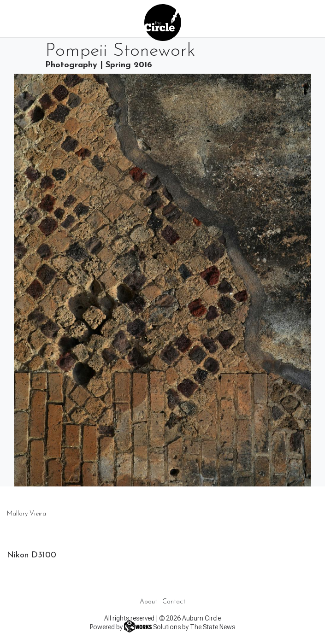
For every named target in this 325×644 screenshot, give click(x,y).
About (148, 602)
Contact (174, 602)
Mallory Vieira (27, 514)
